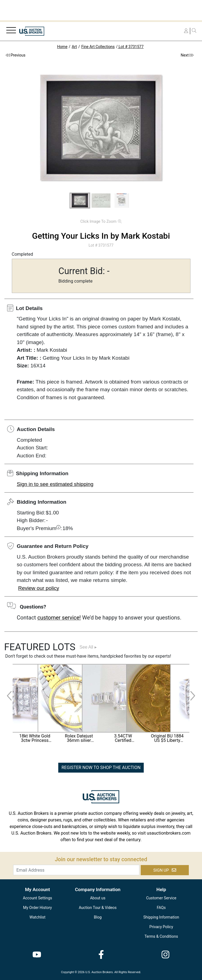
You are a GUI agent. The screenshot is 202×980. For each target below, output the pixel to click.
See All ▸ (88, 647)
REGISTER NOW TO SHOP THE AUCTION (101, 768)
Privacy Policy (161, 927)
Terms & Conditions (161, 936)
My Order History (38, 908)
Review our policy (39, 588)
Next (187, 55)
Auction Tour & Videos (98, 908)
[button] (80, 201)
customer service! (59, 618)
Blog (98, 917)
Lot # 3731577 (131, 47)
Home (62, 47)
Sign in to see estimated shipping (55, 484)
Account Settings (37, 898)
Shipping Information (161, 917)
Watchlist (37, 917)
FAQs (161, 908)
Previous (16, 55)
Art (74, 47)
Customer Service (161, 898)
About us (98, 898)
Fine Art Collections (98, 47)
